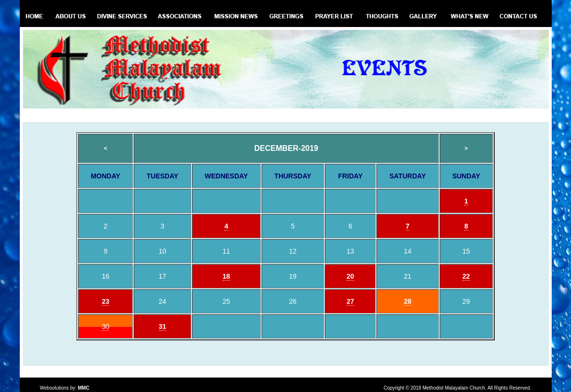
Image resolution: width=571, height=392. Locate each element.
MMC (84, 388)
